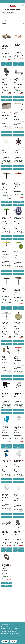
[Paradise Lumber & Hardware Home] (13, 6)
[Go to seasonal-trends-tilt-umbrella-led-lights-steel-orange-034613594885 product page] (19, 189)
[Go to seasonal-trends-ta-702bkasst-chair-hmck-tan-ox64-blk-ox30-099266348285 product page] (7, 363)
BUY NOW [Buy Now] (7, 65)
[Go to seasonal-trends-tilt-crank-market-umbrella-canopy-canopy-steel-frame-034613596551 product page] (7, 293)
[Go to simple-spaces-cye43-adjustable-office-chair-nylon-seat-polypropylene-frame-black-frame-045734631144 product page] (7, 84)
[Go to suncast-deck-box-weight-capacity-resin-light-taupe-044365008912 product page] (7, 119)
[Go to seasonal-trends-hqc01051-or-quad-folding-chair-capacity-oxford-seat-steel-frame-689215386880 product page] (7, 398)
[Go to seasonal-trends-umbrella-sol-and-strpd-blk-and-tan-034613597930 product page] (7, 328)
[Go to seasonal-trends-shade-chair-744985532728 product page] (7, 466)
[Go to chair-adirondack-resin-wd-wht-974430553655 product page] (19, 501)
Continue (5, 641)
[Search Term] (13, 12)
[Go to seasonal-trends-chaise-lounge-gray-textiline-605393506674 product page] (7, 536)
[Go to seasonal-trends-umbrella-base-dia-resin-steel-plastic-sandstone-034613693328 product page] (19, 328)
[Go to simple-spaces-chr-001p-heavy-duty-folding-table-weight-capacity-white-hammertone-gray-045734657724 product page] (19, 398)
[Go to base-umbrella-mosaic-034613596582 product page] (19, 154)
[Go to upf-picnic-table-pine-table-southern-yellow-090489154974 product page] (7, 49)
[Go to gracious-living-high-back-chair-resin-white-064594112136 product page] (7, 501)
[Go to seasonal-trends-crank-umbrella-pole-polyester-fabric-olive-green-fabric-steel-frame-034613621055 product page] (19, 258)
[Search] (23, 12)
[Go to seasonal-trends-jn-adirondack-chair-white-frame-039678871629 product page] (7, 154)
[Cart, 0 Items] (22, 5)
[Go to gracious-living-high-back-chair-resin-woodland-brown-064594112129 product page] (7, 570)
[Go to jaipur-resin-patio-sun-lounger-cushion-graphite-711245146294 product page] (19, 84)
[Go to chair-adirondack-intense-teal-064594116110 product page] (7, 432)
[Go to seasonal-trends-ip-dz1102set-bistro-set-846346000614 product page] (19, 49)
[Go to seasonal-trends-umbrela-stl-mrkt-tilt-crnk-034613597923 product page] (7, 189)
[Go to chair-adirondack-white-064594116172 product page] (19, 466)
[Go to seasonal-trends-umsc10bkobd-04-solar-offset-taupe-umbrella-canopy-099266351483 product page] (19, 119)
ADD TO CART (7, 63)
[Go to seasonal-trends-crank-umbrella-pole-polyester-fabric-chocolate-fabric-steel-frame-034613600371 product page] (19, 293)
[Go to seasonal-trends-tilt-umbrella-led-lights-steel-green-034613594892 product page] (7, 223)
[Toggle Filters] (23, 23)
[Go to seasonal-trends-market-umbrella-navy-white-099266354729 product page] (19, 223)
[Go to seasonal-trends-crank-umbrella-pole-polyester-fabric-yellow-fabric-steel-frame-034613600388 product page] (7, 258)
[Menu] (2, 5)
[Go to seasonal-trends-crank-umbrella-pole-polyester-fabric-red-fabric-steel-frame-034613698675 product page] (19, 363)
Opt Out (13, 641)
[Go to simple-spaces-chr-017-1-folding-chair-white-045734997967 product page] (19, 432)
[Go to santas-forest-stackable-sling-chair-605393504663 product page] (19, 536)
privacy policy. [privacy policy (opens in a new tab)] (5, 633)
